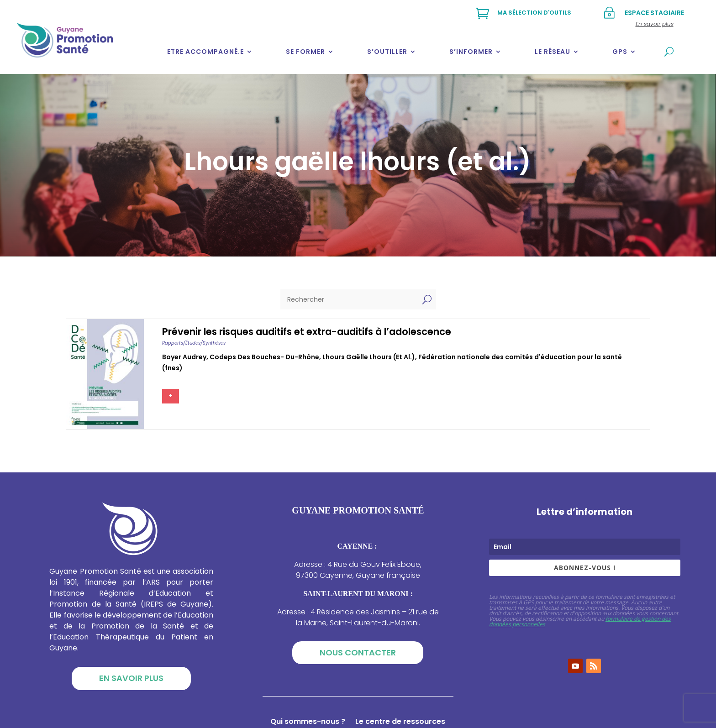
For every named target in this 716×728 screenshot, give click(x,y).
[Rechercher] (349, 299)
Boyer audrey (184, 357)
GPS (620, 52)
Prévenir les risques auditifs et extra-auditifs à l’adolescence (307, 332)
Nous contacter (358, 652)
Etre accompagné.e (205, 52)
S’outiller (387, 52)
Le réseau (553, 52)
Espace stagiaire (654, 13)
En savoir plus (131, 678)
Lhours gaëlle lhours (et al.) (369, 357)
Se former (305, 52)
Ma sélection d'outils (534, 13)
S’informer (471, 52)
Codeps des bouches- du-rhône (264, 357)
